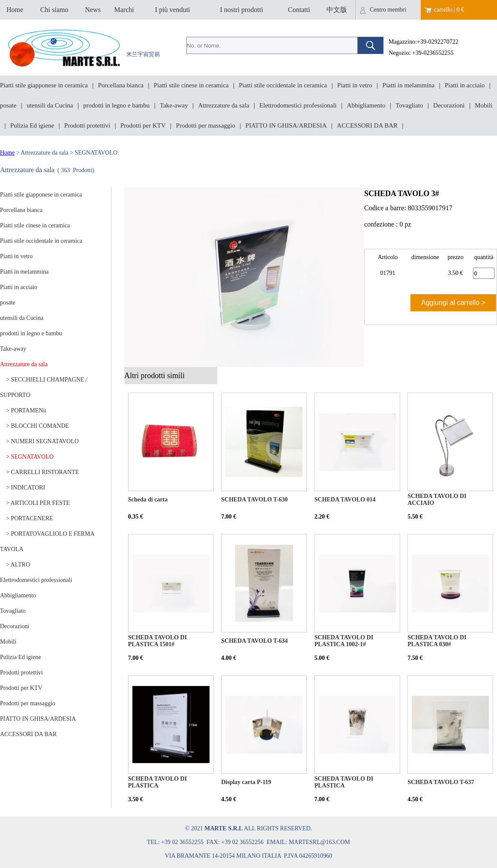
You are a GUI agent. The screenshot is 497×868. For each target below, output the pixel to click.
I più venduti (173, 10)
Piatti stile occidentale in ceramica (283, 85)
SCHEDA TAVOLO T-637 (441, 782)
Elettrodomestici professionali (298, 105)
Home (15, 10)
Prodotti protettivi (87, 125)
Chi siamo (54, 10)
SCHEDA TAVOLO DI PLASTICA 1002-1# (344, 641)
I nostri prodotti (241, 10)
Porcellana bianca (121, 85)
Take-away (174, 105)
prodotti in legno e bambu (116, 105)
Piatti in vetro (355, 85)
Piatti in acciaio (465, 85)
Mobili (484, 105)
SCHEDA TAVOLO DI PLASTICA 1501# (157, 641)
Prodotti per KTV (143, 125)
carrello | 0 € (449, 10)
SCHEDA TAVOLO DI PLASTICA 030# (437, 641)
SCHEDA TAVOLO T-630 (254, 500)
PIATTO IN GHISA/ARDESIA (286, 125)
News (93, 10)
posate (8, 105)
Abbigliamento (366, 105)
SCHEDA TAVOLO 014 (345, 500)
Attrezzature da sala (223, 105)
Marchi (124, 10)
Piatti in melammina (409, 85)
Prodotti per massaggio (206, 125)
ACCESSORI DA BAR (367, 125)
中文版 (337, 10)
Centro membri (388, 10)
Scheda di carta (148, 500)
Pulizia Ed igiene (32, 125)
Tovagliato (409, 105)
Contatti (299, 10)
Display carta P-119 (246, 782)
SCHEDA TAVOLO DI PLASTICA (157, 782)
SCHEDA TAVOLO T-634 (254, 641)
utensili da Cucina (50, 105)
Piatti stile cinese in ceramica (191, 85)
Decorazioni (449, 105)
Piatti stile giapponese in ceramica (44, 85)
